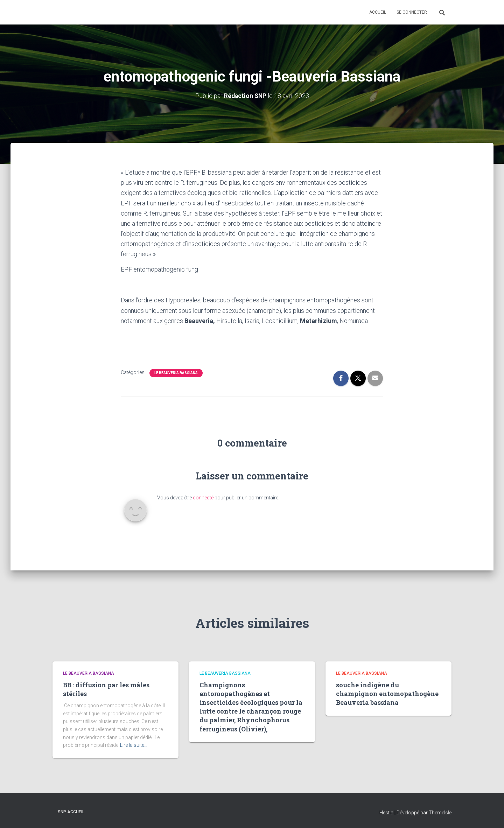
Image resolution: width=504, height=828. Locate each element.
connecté (203, 498)
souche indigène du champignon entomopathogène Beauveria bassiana (387, 693)
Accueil (378, 12)
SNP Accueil (71, 812)
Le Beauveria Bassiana (176, 373)
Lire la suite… (134, 745)
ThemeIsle (440, 812)
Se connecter (412, 12)
